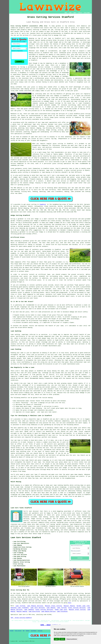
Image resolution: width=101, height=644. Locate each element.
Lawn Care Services (38, 608)
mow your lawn (43, 65)
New (24, 631)
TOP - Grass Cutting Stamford (21, 618)
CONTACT (80, 13)
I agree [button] (56, 639)
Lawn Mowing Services (35, 606)
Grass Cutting (18, 631)
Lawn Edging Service (48, 611)
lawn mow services (70, 521)
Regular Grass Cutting (53, 606)
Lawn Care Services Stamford (26, 538)
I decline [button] (62, 639)
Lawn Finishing (62, 611)
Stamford (43, 204)
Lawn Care (40, 631)
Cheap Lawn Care (61, 610)
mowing (50, 398)
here (70, 603)
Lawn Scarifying (34, 611)
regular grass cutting (82, 526)
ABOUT (75, 13)
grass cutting (42, 35)
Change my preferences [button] (72, 639)
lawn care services (40, 124)
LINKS (70, 13)
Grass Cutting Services (77, 608)
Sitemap (12, 631)
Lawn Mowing (51, 608)
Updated (28, 631)
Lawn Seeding (29, 610)
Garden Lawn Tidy (83, 606)
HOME (66, 13)
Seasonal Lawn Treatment (20, 608)
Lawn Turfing (20, 606)
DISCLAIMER (87, 13)
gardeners (36, 513)
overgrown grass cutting (66, 522)
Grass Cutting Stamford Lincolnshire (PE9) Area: (29, 26)
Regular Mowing (69, 606)
